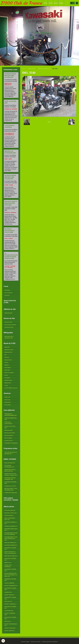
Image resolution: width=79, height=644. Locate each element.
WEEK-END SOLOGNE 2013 (11, 556)
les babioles (7, 378)
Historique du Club (9, 327)
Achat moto (7, 397)
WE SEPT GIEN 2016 (9, 595)
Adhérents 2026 (8, 430)
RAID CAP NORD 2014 (10, 463)
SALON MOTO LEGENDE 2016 (10, 598)
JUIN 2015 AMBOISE (9, 583)
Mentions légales (25, 642)
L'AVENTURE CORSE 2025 (11, 493)
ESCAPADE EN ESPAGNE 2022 (10, 483)
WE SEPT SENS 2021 (10, 631)
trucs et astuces (8, 293)
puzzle (6, 375)
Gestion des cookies (36, 642)
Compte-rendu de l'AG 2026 (10, 427)
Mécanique (7, 290)
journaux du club (8, 441)
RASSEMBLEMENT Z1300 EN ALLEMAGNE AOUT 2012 (11, 539)
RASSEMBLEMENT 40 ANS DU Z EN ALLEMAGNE (11, 534)
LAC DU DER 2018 (9, 611)
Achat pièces (8, 402)
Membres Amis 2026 (10, 433)
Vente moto (7, 400)
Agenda (56, 3)
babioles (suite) (8, 380)
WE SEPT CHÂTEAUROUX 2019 (11, 625)
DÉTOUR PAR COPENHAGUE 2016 (9, 466)
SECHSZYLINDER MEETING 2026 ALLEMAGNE (10, 76)
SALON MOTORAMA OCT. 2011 (11, 523)
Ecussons (7, 357)
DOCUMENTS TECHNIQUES (11, 443)
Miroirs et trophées (9, 373)
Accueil (45, 3)
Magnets (7, 365)
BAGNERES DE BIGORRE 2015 (10, 580)
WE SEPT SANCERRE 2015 (11, 586)
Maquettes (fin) (8, 352)
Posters (6, 362)
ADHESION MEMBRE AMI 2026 (10, 419)
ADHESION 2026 (8, 313)
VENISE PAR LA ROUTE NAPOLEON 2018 (10, 470)
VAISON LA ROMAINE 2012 (44, 69)
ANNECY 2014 (8, 563)
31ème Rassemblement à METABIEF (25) (11, 453)
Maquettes (7, 347)
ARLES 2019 (7, 621)
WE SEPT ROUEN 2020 (10, 628)
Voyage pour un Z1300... (10, 486)
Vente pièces (8, 405)
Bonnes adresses (9, 435)
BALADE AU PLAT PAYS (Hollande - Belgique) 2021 (11, 474)
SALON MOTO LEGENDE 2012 (10, 549)
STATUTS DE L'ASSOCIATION (8, 423)
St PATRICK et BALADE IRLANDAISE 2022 (10, 479)
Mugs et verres (8, 360)
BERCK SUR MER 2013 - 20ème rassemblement (10, 553)
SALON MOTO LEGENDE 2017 (10, 607)
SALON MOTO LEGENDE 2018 (10, 618)
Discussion (7, 295)
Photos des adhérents (10, 510)
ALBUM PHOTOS (32, 69)
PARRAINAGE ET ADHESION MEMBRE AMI (10, 415)
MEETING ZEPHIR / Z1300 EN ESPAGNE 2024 (11, 489)
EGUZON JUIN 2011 (9, 516)
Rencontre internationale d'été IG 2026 (9, 231)
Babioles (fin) (8, 383)
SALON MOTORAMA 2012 (11, 545)
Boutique (61, 3)
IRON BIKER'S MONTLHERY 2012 (11, 530)
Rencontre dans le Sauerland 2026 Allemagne (11, 203)
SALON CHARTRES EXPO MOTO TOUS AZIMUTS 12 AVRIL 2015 (11, 575)
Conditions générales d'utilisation (50, 642)
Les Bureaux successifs (10, 325)
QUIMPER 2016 (8, 592)
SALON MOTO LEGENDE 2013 (10, 559)
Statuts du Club (8, 322)
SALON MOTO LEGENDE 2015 (10, 589)
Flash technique (8, 438)
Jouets (6, 385)
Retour (49, 122)
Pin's (6, 355)
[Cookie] (3, 641)
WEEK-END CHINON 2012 (10, 543)
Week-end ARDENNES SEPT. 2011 (10, 519)
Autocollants (8, 368)
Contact (50, 3)
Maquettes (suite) (9, 350)
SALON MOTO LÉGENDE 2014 (10, 570)
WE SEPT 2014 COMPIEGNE (8, 566)
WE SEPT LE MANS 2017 (10, 604)
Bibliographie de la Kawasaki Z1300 (9, 337)
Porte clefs (7, 370)
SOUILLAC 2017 (8, 601)
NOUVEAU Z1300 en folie (11, 513)
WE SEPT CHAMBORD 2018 (10, 614)
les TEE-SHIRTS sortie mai (11, 388)
